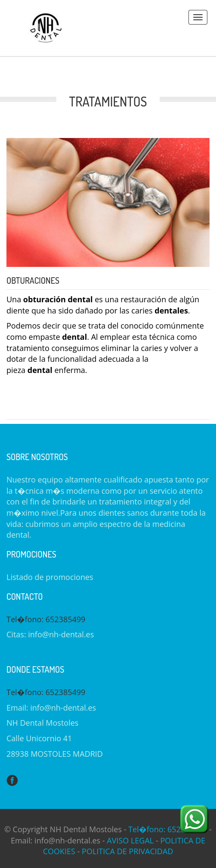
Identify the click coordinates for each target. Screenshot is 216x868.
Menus (198, 17)
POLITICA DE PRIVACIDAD (127, 851)
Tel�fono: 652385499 (46, 619)
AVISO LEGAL (130, 840)
